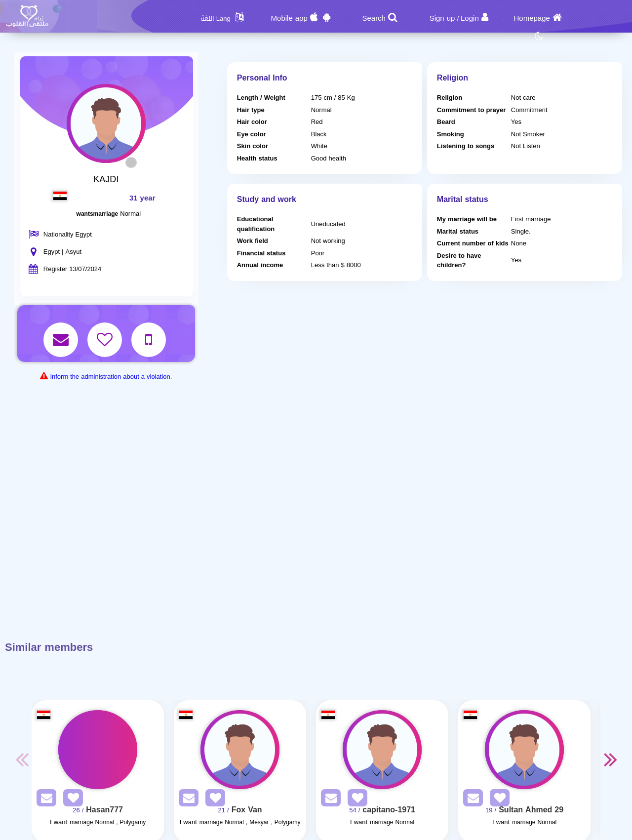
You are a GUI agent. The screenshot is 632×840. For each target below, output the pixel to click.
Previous (22, 759)
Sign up (442, 18)
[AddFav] (71, 800)
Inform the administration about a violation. (111, 377)
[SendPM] (44, 800)
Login (470, 18)
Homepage (532, 18)
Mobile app (289, 18)
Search (374, 18)
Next (610, 759)
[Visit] (98, 750)
